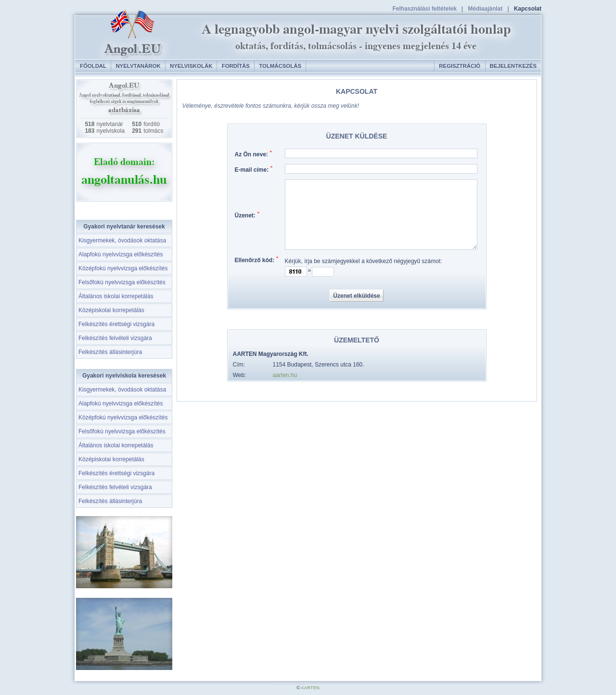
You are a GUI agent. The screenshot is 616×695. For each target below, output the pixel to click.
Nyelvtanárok (138, 66)
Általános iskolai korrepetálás (116, 296)
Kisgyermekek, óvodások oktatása (122, 240)
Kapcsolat (528, 9)
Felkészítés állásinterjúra (110, 352)
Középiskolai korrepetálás (111, 310)
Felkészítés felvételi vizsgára (115, 338)
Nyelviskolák (191, 66)
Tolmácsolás (280, 66)
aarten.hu (285, 375)
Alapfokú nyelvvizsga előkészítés (121, 254)
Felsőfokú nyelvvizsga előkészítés (122, 282)
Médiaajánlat (485, 9)
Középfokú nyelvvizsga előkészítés (123, 268)
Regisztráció (460, 66)
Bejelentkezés (513, 66)
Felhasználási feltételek (424, 9)
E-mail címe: (254, 170)
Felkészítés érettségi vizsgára (116, 324)
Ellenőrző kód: (257, 260)
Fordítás (236, 66)
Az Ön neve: (254, 154)
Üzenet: (247, 215)
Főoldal (93, 66)
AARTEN (310, 688)
